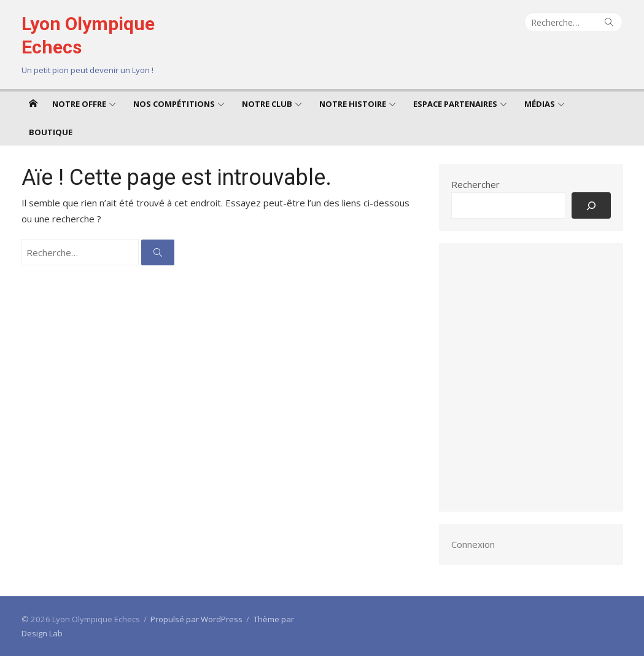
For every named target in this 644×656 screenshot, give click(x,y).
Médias (540, 104)
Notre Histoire (353, 104)
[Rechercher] (591, 205)
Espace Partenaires (455, 104)
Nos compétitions (174, 104)
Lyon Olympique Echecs (88, 35)
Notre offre (79, 104)
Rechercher (475, 184)
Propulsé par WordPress (196, 619)
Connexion (473, 544)
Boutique (51, 132)
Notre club (267, 104)
